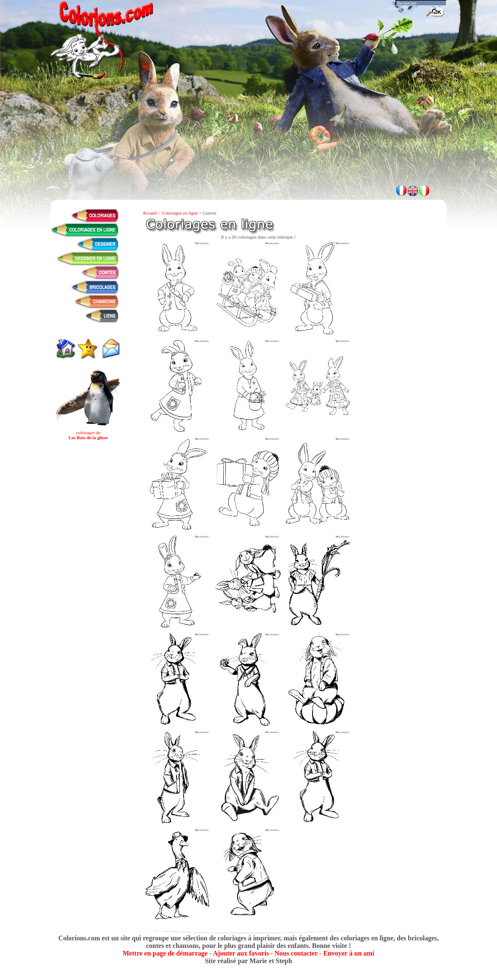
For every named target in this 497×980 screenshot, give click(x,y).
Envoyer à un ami (349, 953)
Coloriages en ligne (180, 213)
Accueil (150, 213)
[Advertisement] (248, 156)
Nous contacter (296, 953)
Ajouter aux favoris (241, 953)
